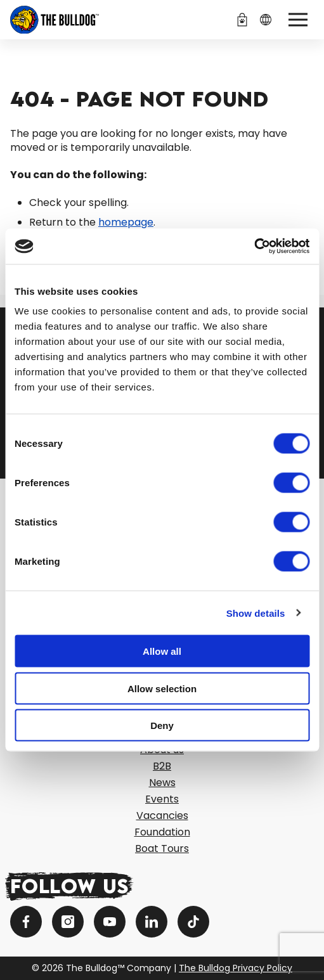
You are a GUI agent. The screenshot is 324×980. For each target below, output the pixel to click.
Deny (162, 725)
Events (162, 799)
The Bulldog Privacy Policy (236, 968)
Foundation (162, 832)
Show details (256, 613)
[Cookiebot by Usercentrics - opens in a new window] (254, 247)
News (162, 783)
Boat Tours (162, 848)
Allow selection (162, 688)
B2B (162, 766)
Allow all (162, 651)
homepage (126, 222)
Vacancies (162, 816)
